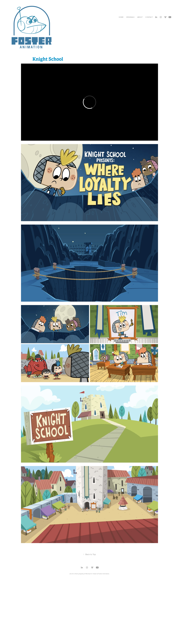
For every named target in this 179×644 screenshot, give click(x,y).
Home (121, 17)
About (140, 17)
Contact (149, 17)
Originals (130, 17)
